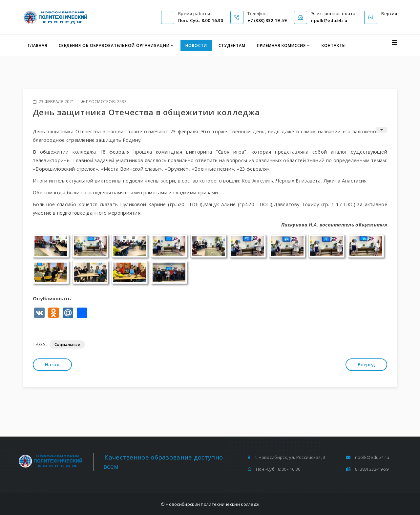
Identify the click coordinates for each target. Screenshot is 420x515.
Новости (196, 45)
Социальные (67, 344)
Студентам (232, 45)
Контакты (334, 45)
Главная (38, 45)
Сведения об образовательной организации (114, 45)
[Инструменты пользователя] (382, 130)
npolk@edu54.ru (372, 457)
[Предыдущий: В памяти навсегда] (52, 365)
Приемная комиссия (281, 45)
